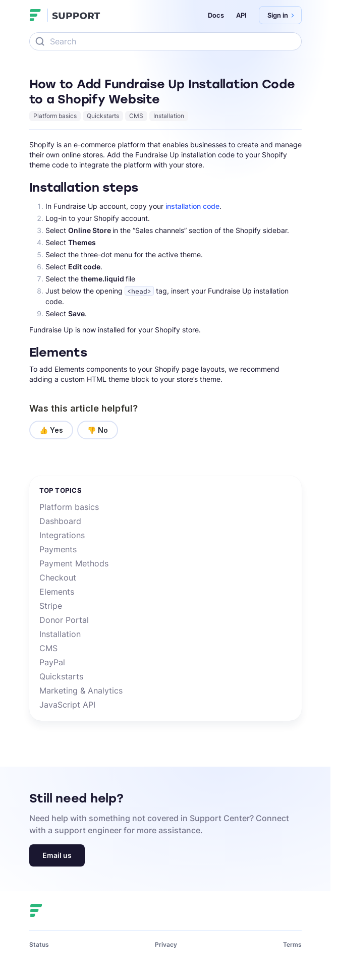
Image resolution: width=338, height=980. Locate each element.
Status (39, 944)
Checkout (58, 578)
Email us (57, 855)
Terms (292, 944)
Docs (216, 15)
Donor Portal (64, 620)
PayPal (52, 662)
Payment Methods (74, 563)
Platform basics (55, 116)
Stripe (51, 606)
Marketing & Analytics (81, 690)
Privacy (166, 944)
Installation (169, 116)
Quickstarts (103, 116)
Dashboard (60, 521)
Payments (58, 549)
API (241, 15)
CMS (136, 116)
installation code (192, 206)
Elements (57, 592)
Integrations (62, 535)
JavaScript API (67, 705)
